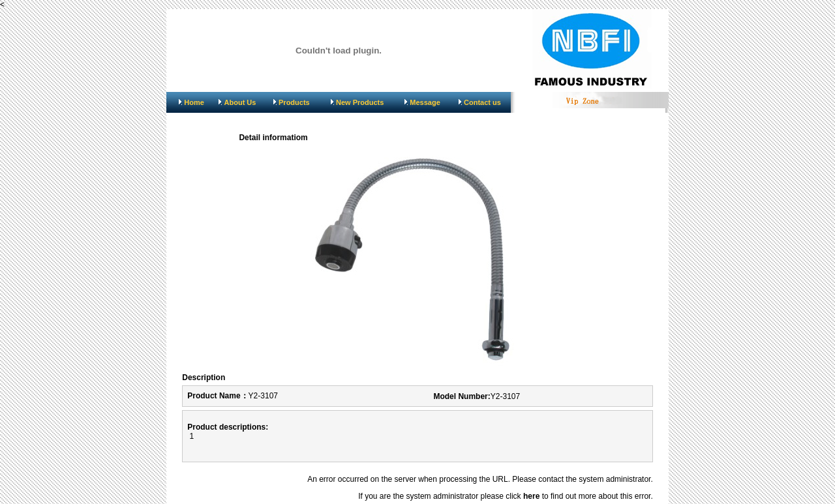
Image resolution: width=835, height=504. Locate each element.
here (531, 496)
